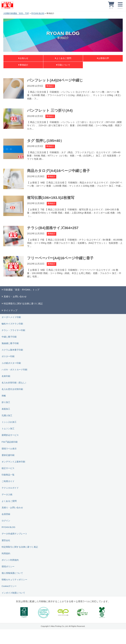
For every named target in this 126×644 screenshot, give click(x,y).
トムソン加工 (8, 429)
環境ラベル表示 (9, 449)
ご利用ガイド (8, 481)
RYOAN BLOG (38, 13)
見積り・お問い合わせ (12, 508)
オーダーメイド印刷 (11, 317)
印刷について (64, 65)
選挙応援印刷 (8, 455)
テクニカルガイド (10, 488)
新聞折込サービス (10, 435)
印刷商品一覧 (8, 475)
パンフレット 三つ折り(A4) (50, 110)
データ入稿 (7, 495)
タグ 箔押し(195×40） (45, 141)
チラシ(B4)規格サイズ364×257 (53, 228)
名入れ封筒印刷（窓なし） (14, 383)
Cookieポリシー (9, 586)
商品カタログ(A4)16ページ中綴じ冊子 (58, 171)
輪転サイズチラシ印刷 (12, 324)
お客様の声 (104, 58)
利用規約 (6, 554)
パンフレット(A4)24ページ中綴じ (55, 80)
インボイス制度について (13, 593)
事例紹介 (24, 65)
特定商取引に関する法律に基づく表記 (20, 547)
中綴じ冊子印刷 (9, 337)
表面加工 (6, 409)
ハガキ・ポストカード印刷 (14, 370)
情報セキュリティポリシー (14, 580)
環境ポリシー (8, 567)
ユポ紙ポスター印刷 (11, 363)
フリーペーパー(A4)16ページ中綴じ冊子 (60, 258)
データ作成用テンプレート (14, 534)
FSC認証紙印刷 (10, 442)
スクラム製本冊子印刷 (12, 350)
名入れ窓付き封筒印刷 (12, 389)
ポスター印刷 (8, 356)
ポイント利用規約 (10, 560)
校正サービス (8, 468)
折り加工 (6, 402)
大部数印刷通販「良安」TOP (16, 13)
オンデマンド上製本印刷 (13, 462)
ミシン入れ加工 (9, 422)
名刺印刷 (6, 376)
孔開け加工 (7, 416)
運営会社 (6, 540)
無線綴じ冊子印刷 (10, 343)
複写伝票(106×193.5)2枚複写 (51, 198)
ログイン (6, 521)
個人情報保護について (12, 573)
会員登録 (6, 514)
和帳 (4, 396)
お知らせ (24, 58)
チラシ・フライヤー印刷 (13, 330)
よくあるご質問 (64, 58)
